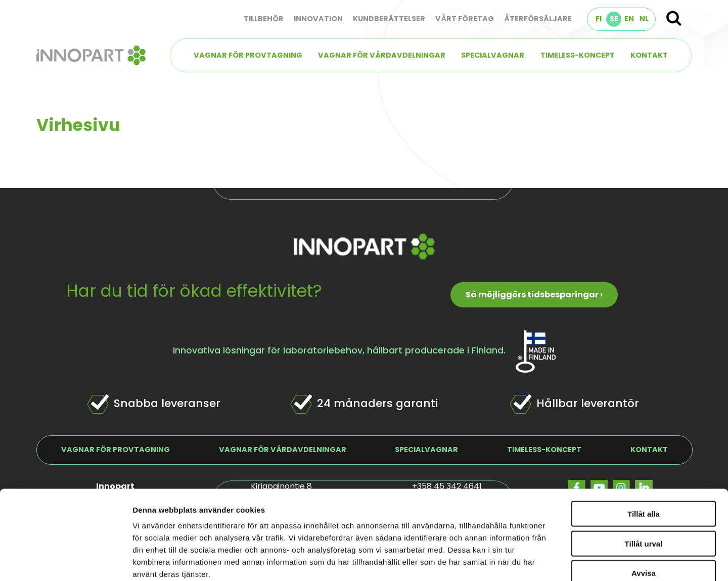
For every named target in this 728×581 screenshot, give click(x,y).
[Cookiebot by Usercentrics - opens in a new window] (65, 561)
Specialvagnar (493, 55)
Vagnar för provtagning (248, 55)
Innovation (318, 19)
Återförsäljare (538, 19)
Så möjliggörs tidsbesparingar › (534, 295)
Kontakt (649, 55)
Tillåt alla (644, 436)
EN (629, 19)
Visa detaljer (549, 561)
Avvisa (644, 495)
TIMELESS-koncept (578, 55)
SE (614, 19)
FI (599, 19)
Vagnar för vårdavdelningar (382, 55)
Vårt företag (465, 19)
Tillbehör (264, 19)
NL (644, 19)
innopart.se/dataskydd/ (242, 520)
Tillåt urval (644, 465)
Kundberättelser (389, 19)
